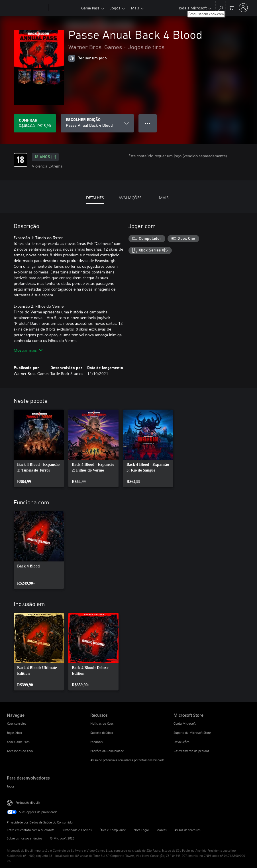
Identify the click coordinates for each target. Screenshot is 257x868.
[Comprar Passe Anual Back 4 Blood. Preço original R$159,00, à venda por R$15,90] (35, 123)
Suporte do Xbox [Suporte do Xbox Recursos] (102, 733)
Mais (135, 8)
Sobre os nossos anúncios (25, 838)
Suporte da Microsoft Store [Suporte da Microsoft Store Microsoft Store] (192, 733)
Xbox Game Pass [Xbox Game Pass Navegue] (18, 742)
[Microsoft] (26, 8)
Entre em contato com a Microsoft (30, 830)
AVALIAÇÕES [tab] (130, 198)
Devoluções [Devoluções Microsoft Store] (181, 742)
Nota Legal (141, 830)
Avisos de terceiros (187, 830)
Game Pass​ (90, 8)
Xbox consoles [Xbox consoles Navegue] (17, 723)
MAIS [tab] (164, 198)
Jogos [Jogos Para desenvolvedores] (11, 786)
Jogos (115, 8)
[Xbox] (64, 8)
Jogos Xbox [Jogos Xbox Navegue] (14, 733)
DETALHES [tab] (95, 198)
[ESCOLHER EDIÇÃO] (97, 123)
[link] (39, 448)
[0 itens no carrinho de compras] (231, 7)
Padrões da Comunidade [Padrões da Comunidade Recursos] (107, 751)
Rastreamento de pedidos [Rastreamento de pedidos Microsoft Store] (191, 751)
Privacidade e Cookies (77, 830)
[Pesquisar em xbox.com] (220, 7)
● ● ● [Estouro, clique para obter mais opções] (148, 123)
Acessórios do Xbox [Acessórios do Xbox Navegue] (20, 751)
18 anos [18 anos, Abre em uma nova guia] (45, 157)
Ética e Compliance (113, 830)
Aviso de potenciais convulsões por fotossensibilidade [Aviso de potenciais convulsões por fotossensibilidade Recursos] (127, 760)
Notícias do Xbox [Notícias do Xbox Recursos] (102, 723)
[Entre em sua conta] (243, 8)
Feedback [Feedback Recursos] (97, 742)
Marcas (162, 830)
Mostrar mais (28, 350)
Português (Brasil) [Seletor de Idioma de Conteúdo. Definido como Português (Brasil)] (27, 802)
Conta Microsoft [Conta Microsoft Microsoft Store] (185, 723)
